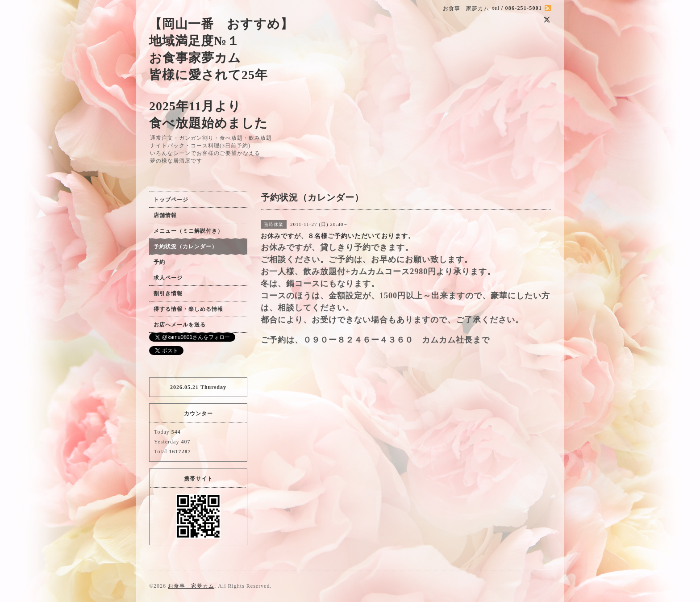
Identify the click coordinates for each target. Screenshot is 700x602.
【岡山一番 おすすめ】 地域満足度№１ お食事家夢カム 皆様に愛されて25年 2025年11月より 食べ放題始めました (221, 73)
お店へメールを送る (180, 325)
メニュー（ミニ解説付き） (188, 231)
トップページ (171, 200)
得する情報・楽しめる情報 (188, 309)
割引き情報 (168, 293)
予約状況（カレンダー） (185, 247)
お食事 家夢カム (191, 586)
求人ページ (168, 278)
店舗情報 (165, 215)
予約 (159, 262)
